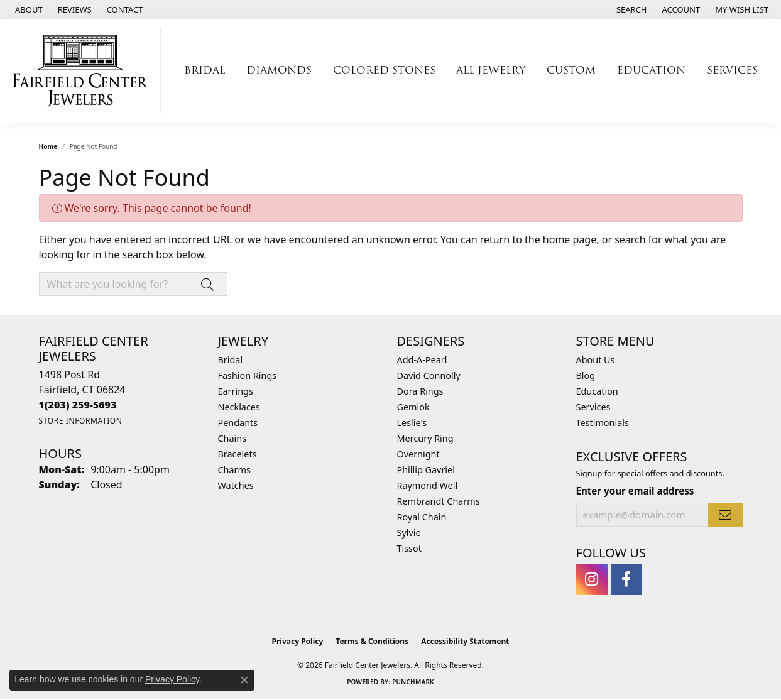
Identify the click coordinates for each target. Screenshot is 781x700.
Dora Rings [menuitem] (420, 391)
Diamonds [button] (279, 70)
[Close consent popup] (244, 680)
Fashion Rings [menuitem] (248, 375)
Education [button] (651, 70)
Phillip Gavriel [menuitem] (426, 470)
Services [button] (732, 70)
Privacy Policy (298, 641)
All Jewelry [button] (491, 70)
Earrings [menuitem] (236, 391)
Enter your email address (635, 491)
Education (597, 391)
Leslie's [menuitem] (412, 423)
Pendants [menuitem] (238, 423)
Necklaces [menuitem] (239, 407)
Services (593, 407)
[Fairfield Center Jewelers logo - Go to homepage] (84, 71)
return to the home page (538, 239)
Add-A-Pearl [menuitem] (422, 360)
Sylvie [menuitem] (409, 533)
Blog (586, 375)
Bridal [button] (205, 70)
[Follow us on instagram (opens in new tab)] (592, 579)
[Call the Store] (78, 405)
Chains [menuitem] (232, 438)
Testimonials (603, 423)
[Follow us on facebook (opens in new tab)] (626, 579)
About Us (596, 360)
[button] (631, 9)
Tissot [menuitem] (409, 548)
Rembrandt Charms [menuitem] (439, 501)
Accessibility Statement (465, 641)
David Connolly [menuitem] (429, 375)
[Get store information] (81, 421)
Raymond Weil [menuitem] (428, 485)
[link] (28, 9)
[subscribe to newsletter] (725, 515)
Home (48, 146)
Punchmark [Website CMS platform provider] (413, 682)
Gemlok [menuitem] (413, 407)
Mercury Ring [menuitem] (425, 438)
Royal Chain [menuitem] (422, 517)
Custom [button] (571, 70)
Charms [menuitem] (234, 470)
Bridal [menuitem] (231, 360)
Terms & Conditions (372, 641)
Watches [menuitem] (236, 485)
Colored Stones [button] (384, 70)
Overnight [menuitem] (418, 454)
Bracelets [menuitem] (238, 454)
